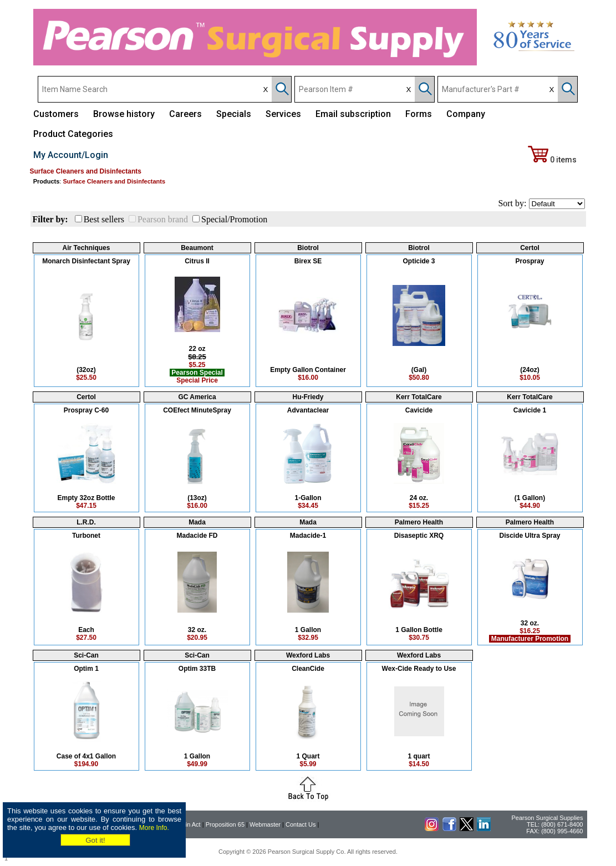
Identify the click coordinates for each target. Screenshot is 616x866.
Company (466, 114)
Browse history (124, 114)
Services (283, 114)
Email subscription (353, 114)
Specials (234, 114)
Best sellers (104, 219)
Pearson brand (163, 219)
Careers (185, 114)
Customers (56, 114)
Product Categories (73, 134)
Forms (419, 114)
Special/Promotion (234, 219)
